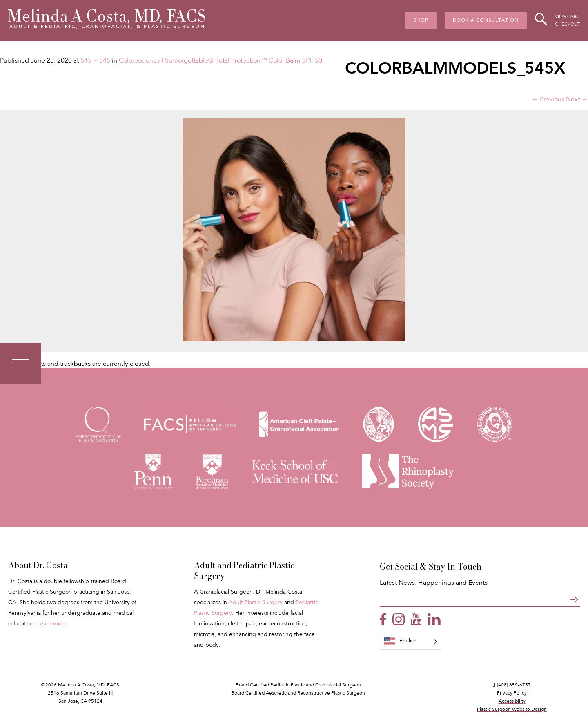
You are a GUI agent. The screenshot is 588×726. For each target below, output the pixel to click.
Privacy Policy (512, 693)
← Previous (548, 100)
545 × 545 (95, 61)
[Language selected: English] (411, 642)
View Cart (567, 17)
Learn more (52, 624)
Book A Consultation (486, 20)
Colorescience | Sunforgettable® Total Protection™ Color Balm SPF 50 (220, 61)
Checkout (567, 25)
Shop (421, 20)
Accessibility (512, 701)
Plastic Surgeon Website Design (512, 710)
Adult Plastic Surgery (256, 603)
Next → (577, 100)
